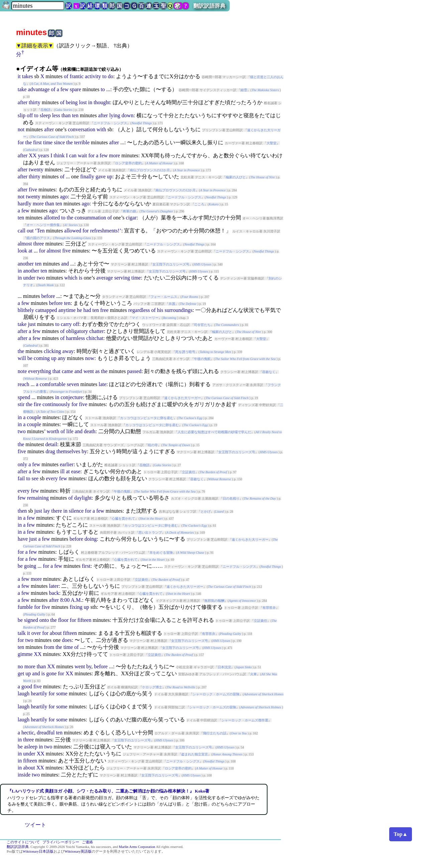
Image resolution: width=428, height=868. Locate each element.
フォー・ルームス (164, 297)
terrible (82, 142)
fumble (25, 607)
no (20, 666)
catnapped (46, 310)
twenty (36, 169)
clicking (52, 351)
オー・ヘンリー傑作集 (43, 225)
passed (134, 371)
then (22, 511)
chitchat (95, 338)
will (22, 358)
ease (76, 471)
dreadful (46, 733)
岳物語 (45, 110)
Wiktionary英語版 (78, 851)
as (97, 371)
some (62, 693)
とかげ (206, 511)
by (84, 451)
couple (34, 417)
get (21, 673)
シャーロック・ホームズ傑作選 (245, 720)
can (73, 155)
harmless (75, 338)
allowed (73, 231)
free (104, 310)
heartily (39, 693)
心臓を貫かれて (123, 518)
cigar (131, 218)
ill (62, 471)
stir (21, 404)
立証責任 (189, 472)
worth (53, 431)
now (90, 358)
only (22, 464)
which (71, 278)
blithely (26, 310)
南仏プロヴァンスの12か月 (150, 170)
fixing (76, 607)
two (41, 278)
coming (42, 358)
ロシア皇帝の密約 (128, 163)
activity (93, 76)
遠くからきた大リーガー (183, 398)
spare (76, 89)
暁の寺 (153, 445)
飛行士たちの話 (215, 733)
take (22, 89)
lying (115, 115)
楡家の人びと (236, 177)
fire (37, 404)
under (29, 278)
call (22, 231)
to (104, 76)
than (66, 115)
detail (51, 444)
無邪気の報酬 (214, 601)
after (23, 102)
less (56, 115)
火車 (253, 674)
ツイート (35, 825)
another (26, 264)
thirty (35, 102)
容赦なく (269, 372)
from (49, 647)
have (23, 539)
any (62, 358)
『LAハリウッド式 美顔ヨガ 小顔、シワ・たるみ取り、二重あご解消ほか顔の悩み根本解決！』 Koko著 (108, 791)
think (59, 155)
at (30, 251)
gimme (25, 654)
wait (83, 155)
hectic (28, 733)
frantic (77, 76)
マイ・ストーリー (145, 318)
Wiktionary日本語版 (38, 851)
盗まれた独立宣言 (195, 754)
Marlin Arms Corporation (137, 847)
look (22, 251)
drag (50, 451)
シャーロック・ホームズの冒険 (216, 694)
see (35, 478)
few (65, 89)
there (57, 511)
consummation (90, 218)
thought (102, 102)
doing (91, 539)
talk (22, 633)
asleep (31, 747)
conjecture (72, 397)
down (128, 115)
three (38, 244)
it (19, 76)
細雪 (244, 90)
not (21, 129)
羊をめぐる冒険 (161, 553)
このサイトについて (23, 842)
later (54, 586)
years (43, 155)
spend (24, 397)
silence (76, 511)
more (115, 155)
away (68, 351)
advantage (39, 89)
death (90, 431)
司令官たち (202, 325)
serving (122, 278)
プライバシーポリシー (61, 842)
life (70, 431)
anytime (67, 310)
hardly (25, 204)
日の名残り (231, 498)
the (28, 142)
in (90, 102)
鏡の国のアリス (38, 238)
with (101, 129)
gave (101, 177)
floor (63, 620)
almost (25, 244)
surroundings (179, 310)
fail (21, 478)
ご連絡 (87, 842)
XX (33, 155)
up (110, 177)
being (72, 102)
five (33, 190)
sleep (45, 115)
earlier (67, 464)
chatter (97, 331)
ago (64, 197)
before (48, 296)
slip (22, 115)
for (21, 142)
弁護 (172, 304)
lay (47, 511)
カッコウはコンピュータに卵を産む (147, 418)
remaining (38, 498)
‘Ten (40, 231)
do (111, 76)
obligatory (77, 331)
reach (24, 384)
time (48, 142)
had (87, 310)
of (66, 76)
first (37, 142)
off (30, 115)
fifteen (84, 620)
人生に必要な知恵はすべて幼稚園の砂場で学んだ (214, 432)
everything (39, 371)
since (59, 142)
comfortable (53, 384)
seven (73, 384)
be (30, 358)
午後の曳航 (202, 359)
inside (24, 775)
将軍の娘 (129, 211)
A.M (76, 600)
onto (44, 620)
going (30, 566)
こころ (199, 204)
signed (31, 620)
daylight (83, 498)
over (36, 633)
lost (83, 102)
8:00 (65, 600)
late (102, 384)
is (80, 278)
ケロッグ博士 (152, 687)
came (68, 371)
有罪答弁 (269, 608)
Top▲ (401, 834)
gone (51, 673)
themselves (68, 451)
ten (75, 115)
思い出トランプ (150, 533)
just (32, 324)
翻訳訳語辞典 (209, 6)
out (30, 231)
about (56, 633)
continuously (56, 404)
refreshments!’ (105, 231)
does (67, 640)
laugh (24, 693)
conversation (82, 129)
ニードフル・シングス (110, 123)
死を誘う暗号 (185, 352)
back (54, 593)
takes (28, 76)
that (57, 371)
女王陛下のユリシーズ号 (171, 264)
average (105, 278)
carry (66, 324)
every (52, 478)
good (27, 686)
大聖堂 (272, 143)
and (65, 264)
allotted (52, 218)
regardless (139, 310)
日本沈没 (224, 667)
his (160, 310)
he (79, 310)
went (89, 371)
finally (87, 177)
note (22, 371)
